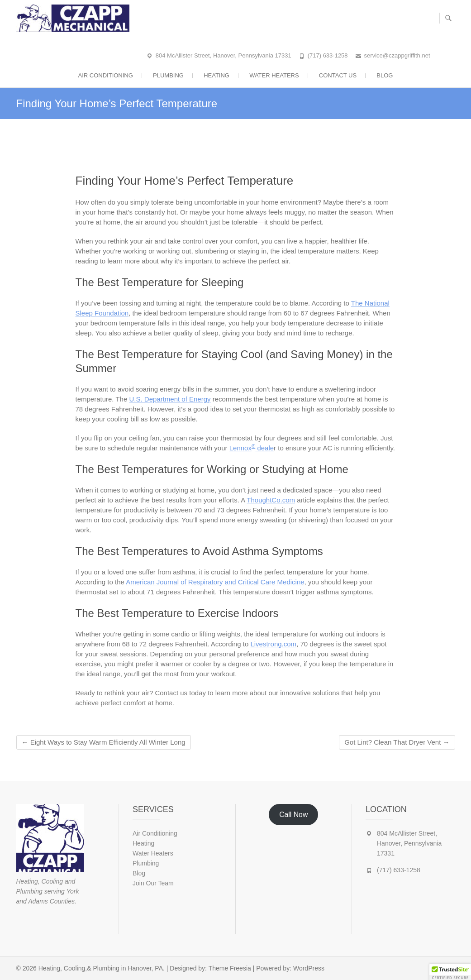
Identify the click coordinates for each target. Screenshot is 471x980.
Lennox (240, 448)
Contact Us (338, 75)
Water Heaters (274, 75)
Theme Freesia (230, 968)
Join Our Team (153, 883)
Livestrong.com (273, 644)
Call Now (293, 815)
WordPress (309, 968)
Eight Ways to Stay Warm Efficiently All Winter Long (104, 742)
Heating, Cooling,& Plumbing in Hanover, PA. (102, 968)
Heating (216, 75)
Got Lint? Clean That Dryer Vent (397, 742)
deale (264, 448)
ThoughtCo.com (271, 500)
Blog (385, 75)
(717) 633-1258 (328, 55)
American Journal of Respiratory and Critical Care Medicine (215, 582)
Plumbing (168, 75)
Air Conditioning (106, 75)
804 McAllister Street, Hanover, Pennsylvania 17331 (224, 55)
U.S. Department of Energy (170, 399)
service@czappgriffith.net (397, 55)
